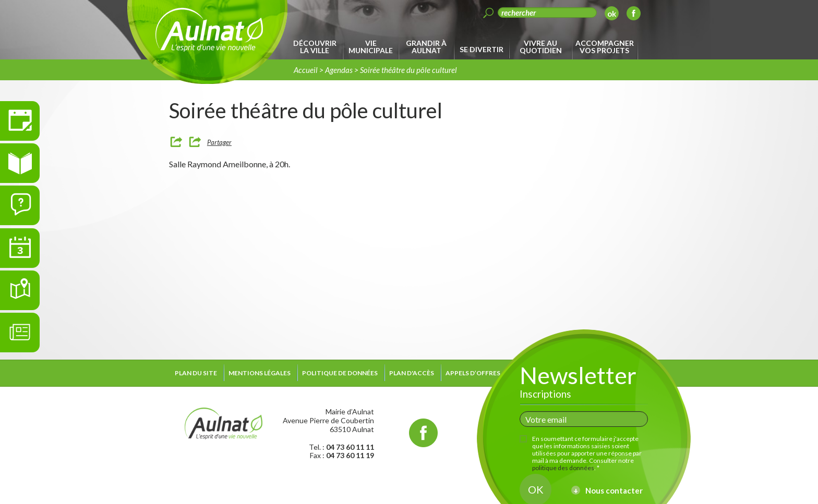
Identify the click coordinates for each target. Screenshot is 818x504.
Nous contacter (614, 490)
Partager (219, 142)
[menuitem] (316, 47)
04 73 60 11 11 (350, 447)
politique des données (563, 468)
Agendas (339, 70)
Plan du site (196, 373)
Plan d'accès (412, 373)
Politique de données (340, 373)
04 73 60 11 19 (350, 455)
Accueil (306, 70)
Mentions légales (260, 373)
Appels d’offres (473, 373)
